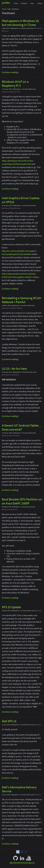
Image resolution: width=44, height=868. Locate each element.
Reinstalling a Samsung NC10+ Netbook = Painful (22, 300)
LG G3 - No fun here (14, 369)
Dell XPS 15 (9, 721)
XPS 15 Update (11, 607)
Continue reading (10, 72)
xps (13, 208)
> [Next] (26, 852)
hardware (6, 31)
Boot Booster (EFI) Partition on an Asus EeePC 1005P (22, 501)
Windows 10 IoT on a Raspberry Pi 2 (15, 84)
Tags (9, 9)
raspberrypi (6, 92)
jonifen (6, 3)
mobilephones (7, 375)
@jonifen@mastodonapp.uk (22, 863)
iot (19, 92)
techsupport (38, 28)
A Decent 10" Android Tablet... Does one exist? (21, 427)
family (21, 308)
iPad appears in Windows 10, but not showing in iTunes (21, 23)
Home (4, 9)
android (12, 436)
